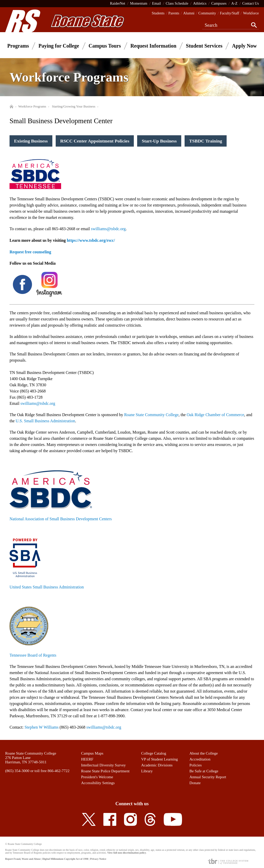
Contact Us (251, 3)
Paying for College (59, 46)
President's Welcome (97, 777)
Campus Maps (92, 753)
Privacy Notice (98, 859)
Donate (195, 783)
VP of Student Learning (159, 759)
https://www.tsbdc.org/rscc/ (91, 240)
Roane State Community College (151, 415)
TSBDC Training (206, 141)
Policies (196, 765)
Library (147, 771)
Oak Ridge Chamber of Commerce (215, 415)
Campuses (219, 3)
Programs (18, 46)
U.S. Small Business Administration (46, 421)
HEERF (87, 759)
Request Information (153, 46)
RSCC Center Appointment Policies (95, 141)
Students (158, 13)
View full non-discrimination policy (127, 853)
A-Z (234, 3)
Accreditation (200, 759)
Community (207, 13)
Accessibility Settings (98, 783)
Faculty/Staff (230, 13)
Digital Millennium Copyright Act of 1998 (65, 859)
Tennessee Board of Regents (33, 655)
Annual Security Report (208, 777)
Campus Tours (105, 46)
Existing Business (31, 141)
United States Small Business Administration (47, 587)
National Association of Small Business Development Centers (61, 519)
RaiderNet (117, 3)
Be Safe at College (204, 771)
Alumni (189, 13)
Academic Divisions (157, 765)
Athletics (200, 3)
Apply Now (244, 46)
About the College (204, 753)
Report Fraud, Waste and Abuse (23, 859)
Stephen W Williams (42, 727)
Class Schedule (177, 3)
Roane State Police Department (105, 771)
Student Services (204, 46)
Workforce (251, 13)
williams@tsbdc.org (109, 229)
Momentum (139, 3)
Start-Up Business (159, 141)
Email (156, 3)
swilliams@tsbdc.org (38, 403)
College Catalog (154, 753)
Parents (174, 13)
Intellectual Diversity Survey (104, 765)
